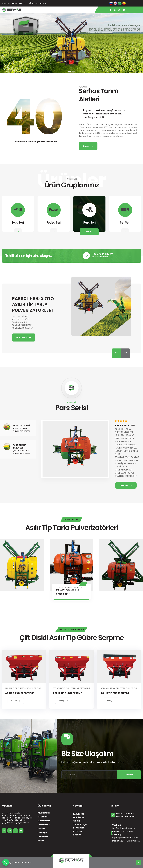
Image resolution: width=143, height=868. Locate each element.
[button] (11, 43)
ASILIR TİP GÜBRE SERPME (20, 693)
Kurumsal (79, 814)
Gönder (129, 775)
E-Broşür (78, 831)
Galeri (77, 821)
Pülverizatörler (44, 813)
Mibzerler (41, 829)
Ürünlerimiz (79, 817)
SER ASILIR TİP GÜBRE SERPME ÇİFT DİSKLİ (24, 688)
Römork (41, 841)
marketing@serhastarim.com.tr (127, 841)
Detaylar (126, 485)
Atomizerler (42, 817)
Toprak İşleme (44, 825)
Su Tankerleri (43, 837)
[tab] (18, 428)
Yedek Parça (80, 824)
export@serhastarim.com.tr (125, 838)
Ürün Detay (24, 337)
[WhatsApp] (6, 862)
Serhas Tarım (20, 862)
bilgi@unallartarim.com (123, 831)
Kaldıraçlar (42, 833)
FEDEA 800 (63, 594)
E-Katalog (79, 828)
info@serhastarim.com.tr (124, 828)
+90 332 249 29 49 (102, 254)
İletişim (77, 835)
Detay (88, 146)
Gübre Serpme (44, 821)
